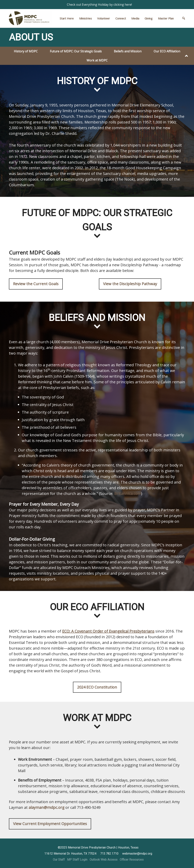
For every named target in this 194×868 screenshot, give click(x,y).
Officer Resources (132, 860)
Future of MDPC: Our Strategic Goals (76, 51)
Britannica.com (128, 493)
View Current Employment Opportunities (50, 824)
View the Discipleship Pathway (130, 284)
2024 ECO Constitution (97, 687)
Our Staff (59, 860)
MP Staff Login (77, 860)
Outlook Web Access (104, 860)
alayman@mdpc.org (47, 807)
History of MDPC (26, 51)
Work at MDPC (97, 60)
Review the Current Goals (36, 284)
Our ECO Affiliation (167, 51)
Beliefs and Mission (128, 51)
